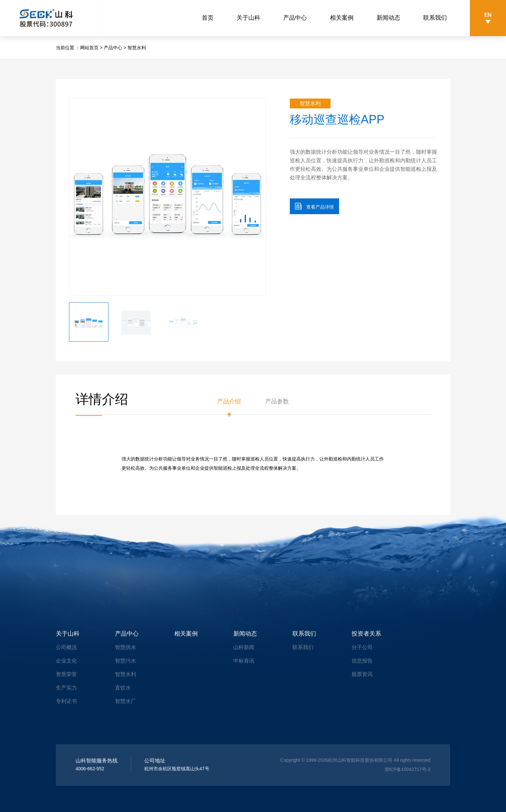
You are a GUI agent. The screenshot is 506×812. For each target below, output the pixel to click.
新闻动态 (388, 18)
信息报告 (362, 661)
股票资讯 (362, 674)
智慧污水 (126, 661)
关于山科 (248, 18)
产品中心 (295, 18)
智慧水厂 (126, 701)
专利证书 (66, 701)
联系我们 (435, 18)
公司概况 (66, 647)
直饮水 (123, 688)
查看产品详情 (314, 206)
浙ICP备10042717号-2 (407, 769)
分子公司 (362, 647)
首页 (208, 18)
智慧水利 (137, 48)
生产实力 (66, 688)
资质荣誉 (66, 674)
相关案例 (342, 18)
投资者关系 (366, 634)
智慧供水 (126, 647)
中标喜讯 (244, 661)
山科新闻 (244, 647)
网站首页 (89, 48)
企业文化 (66, 661)
